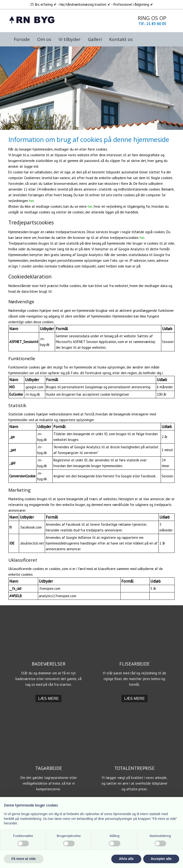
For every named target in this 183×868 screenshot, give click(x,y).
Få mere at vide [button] (24, 859)
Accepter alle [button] (161, 859)
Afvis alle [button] (126, 859)
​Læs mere (48, 699)
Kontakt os (121, 39)
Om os (44, 39)
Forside (22, 39)
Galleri (95, 39)
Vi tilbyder (70, 39)
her (31, 201)
